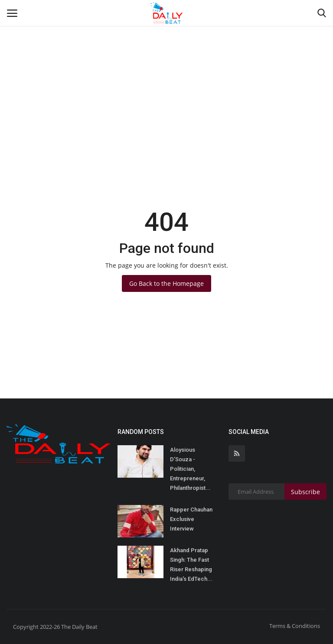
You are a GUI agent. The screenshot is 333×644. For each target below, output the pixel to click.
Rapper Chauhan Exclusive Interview (191, 519)
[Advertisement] (166, 65)
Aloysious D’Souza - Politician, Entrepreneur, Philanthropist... (190, 469)
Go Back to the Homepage (166, 283)
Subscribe (305, 492)
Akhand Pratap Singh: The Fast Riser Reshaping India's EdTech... (191, 565)
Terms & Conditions (295, 626)
